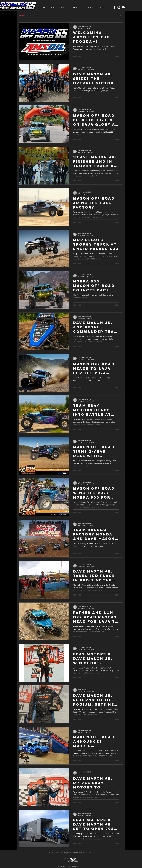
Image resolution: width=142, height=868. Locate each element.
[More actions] (119, 27)
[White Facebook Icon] (114, 7)
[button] (120, 16)
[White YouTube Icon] (123, 7)
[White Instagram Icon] (119, 7)
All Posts (22, 16)
